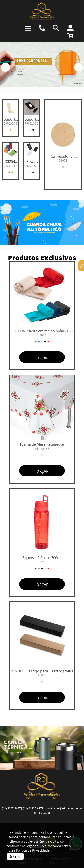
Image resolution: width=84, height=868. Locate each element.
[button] (5, 67)
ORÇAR (42, 358)
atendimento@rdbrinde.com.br (63, 808)
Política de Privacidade (33, 850)
